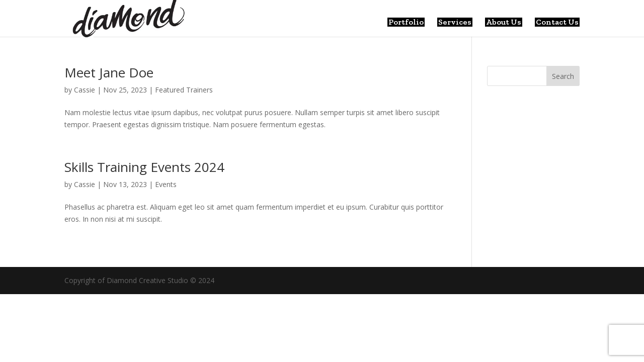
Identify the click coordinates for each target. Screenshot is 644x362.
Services (455, 22)
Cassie (85, 90)
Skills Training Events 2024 (144, 167)
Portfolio (406, 22)
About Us (504, 22)
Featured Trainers (184, 90)
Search (563, 76)
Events (166, 184)
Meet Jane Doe (109, 72)
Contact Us (557, 22)
